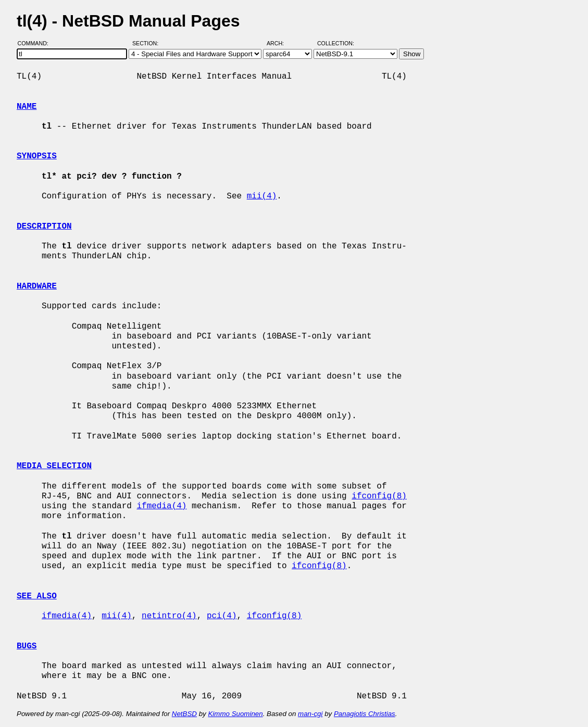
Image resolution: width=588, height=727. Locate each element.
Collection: (336, 43)
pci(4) (222, 616)
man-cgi (310, 714)
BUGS (27, 646)
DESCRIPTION (44, 227)
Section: (148, 43)
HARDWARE (37, 286)
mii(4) (262, 196)
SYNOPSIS (37, 156)
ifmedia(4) (161, 506)
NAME (27, 107)
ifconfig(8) (379, 496)
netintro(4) (169, 616)
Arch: (280, 43)
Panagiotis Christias (365, 714)
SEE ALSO (37, 596)
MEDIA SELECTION (54, 466)
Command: (36, 43)
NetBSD (184, 714)
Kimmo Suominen (235, 714)
